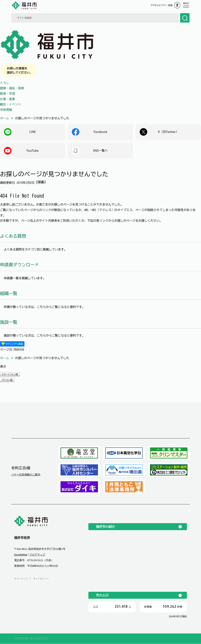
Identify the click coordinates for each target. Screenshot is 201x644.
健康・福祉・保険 (12, 88)
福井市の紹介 (105, 527)
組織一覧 (9, 294)
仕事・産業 (8, 99)
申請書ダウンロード (19, 265)
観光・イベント (11, 104)
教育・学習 (8, 94)
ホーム (5, 118)
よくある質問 (13, 236)
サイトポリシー (41, 579)
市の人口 (102, 595)
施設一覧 (9, 322)
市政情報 (6, 110)
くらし (5, 83)
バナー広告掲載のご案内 (26, 475)
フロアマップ (37, 555)
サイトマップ (21, 579)
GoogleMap (21, 555)
